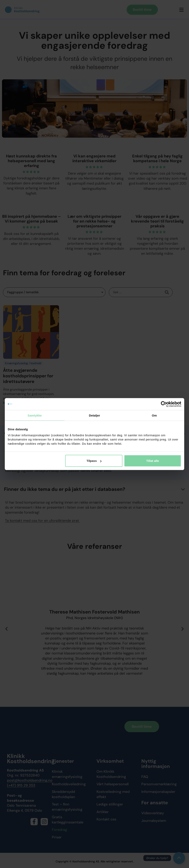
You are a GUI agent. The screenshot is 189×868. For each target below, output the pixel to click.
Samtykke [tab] (35, 415)
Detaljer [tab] (94, 415)
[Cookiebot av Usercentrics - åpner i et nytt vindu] (164, 404)
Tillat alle (153, 461)
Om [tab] (154, 415)
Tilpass (94, 461)
